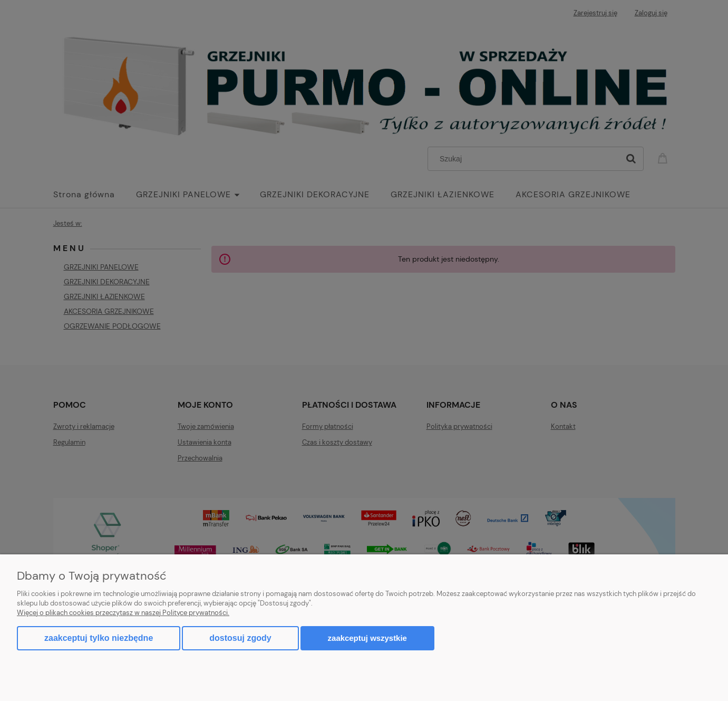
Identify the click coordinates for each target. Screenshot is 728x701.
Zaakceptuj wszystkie (367, 638)
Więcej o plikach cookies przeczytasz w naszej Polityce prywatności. (123, 613)
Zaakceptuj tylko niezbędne (99, 638)
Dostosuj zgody (240, 638)
